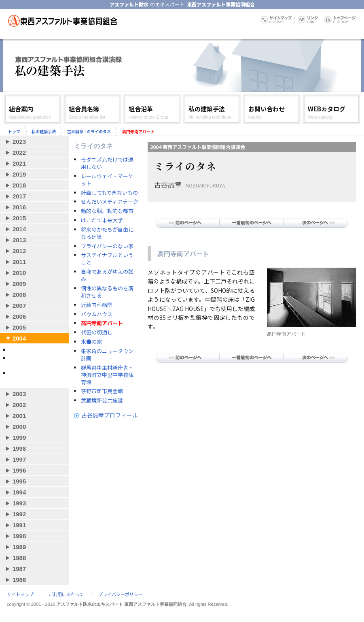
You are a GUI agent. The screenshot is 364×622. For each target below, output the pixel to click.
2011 (19, 262)
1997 (19, 459)
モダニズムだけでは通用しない (107, 163)
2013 (19, 240)
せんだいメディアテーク (110, 202)
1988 (19, 558)
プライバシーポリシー (121, 594)
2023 (19, 142)
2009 (19, 284)
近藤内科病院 (97, 305)
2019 (19, 174)
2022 (19, 152)
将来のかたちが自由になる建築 (107, 233)
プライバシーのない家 (107, 246)
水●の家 (91, 342)
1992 (19, 514)
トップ (14, 131)
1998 (19, 448)
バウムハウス (97, 314)
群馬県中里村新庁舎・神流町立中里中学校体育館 (107, 375)
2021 (19, 163)
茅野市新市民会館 (102, 391)
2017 (19, 196)
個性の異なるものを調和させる (107, 292)
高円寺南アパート (102, 323)
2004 (19, 338)
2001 (19, 416)
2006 (19, 316)
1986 (19, 580)
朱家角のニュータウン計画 (107, 355)
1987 (19, 569)
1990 (19, 536)
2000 (19, 427)
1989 (19, 547)
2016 (19, 207)
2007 (19, 306)
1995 (19, 481)
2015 (19, 218)
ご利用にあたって (66, 594)
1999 (19, 438)
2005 (19, 327)
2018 (19, 185)
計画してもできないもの (109, 193)
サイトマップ (20, 594)
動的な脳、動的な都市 (107, 211)
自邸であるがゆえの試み (107, 275)
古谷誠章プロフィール (110, 415)
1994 (19, 492)
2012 (19, 251)
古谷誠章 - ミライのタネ (89, 131)
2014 (19, 229)
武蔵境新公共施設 (102, 400)
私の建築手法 (44, 131)
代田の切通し (97, 332)
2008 (19, 295)
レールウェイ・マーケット (107, 180)
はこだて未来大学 (102, 220)
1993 (19, 503)
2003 (19, 394)
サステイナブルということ (107, 259)
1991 (19, 525)
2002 (19, 405)
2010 (19, 273)
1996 (19, 470)
